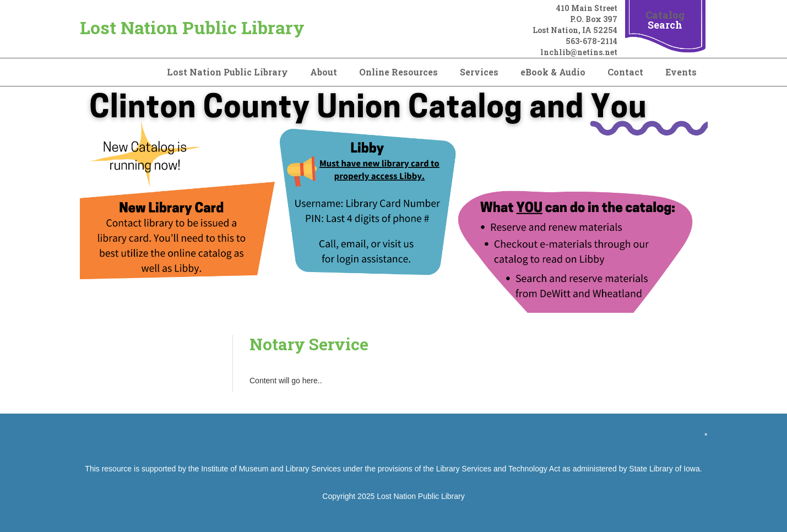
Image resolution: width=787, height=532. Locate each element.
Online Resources (398, 72)
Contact (625, 72)
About (324, 72)
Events (681, 72)
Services (479, 72)
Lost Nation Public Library (192, 27)
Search (665, 25)
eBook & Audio (553, 72)
